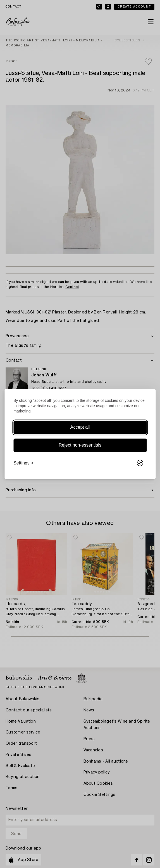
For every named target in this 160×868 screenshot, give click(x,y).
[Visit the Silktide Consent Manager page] (140, 463)
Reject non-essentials (80, 445)
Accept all (80, 427)
